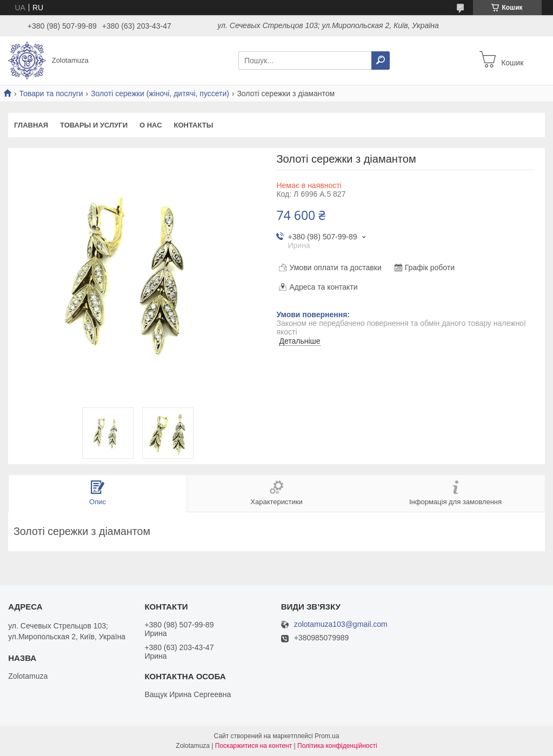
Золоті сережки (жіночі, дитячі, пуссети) (160, 93)
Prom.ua (327, 736)
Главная (31, 125)
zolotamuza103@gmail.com (341, 624)
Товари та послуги (51, 93)
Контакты (194, 125)
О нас (151, 125)
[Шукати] (381, 61)
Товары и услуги (94, 125)
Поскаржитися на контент (254, 746)
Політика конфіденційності (337, 746)
